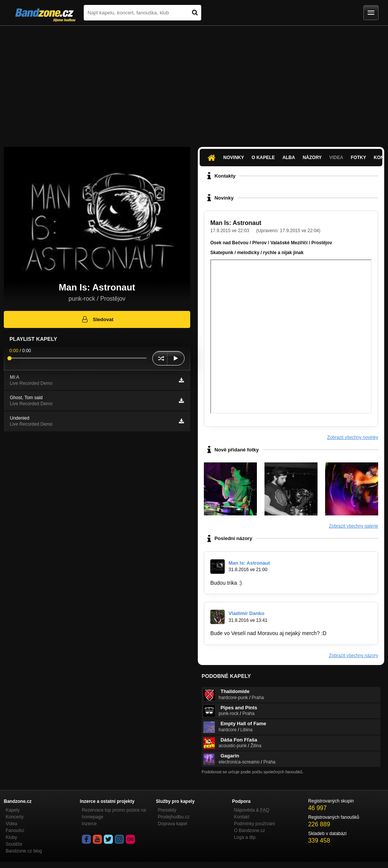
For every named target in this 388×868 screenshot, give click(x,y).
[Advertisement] (194, 83)
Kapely (13, 810)
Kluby (11, 837)
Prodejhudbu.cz (174, 817)
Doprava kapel (173, 824)
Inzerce (89, 824)
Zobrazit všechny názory (354, 656)
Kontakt (242, 817)
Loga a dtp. (245, 837)
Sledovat (97, 319)
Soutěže (14, 844)
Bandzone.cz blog (24, 851)
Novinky (234, 158)
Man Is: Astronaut (236, 223)
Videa (336, 158)
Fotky (359, 158)
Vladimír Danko (246, 613)
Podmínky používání (254, 824)
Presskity (167, 810)
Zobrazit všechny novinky (353, 437)
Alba (289, 158)
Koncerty (15, 817)
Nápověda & (251, 810)
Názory (312, 158)
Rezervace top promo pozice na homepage (114, 813)
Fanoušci (15, 831)
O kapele (263, 158)
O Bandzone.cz (249, 831)
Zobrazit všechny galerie (354, 526)
